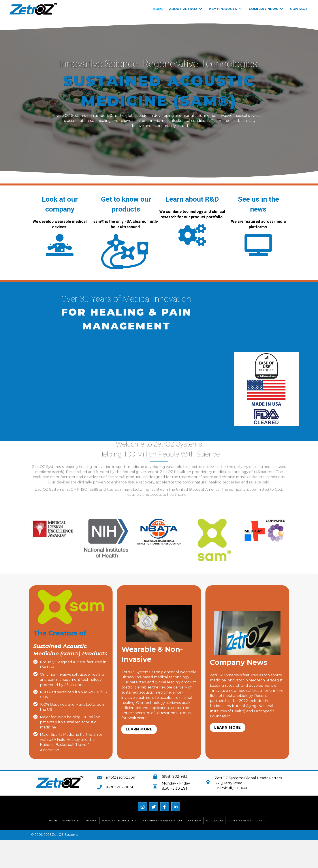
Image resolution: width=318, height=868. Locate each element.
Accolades (215, 820)
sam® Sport (72, 820)
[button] (139, 729)
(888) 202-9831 (120, 787)
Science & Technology (119, 820)
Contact (262, 820)
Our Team (194, 820)
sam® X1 (91, 820)
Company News (239, 820)
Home (53, 820)
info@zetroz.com (121, 777)
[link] (158, 9)
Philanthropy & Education (161, 820)
